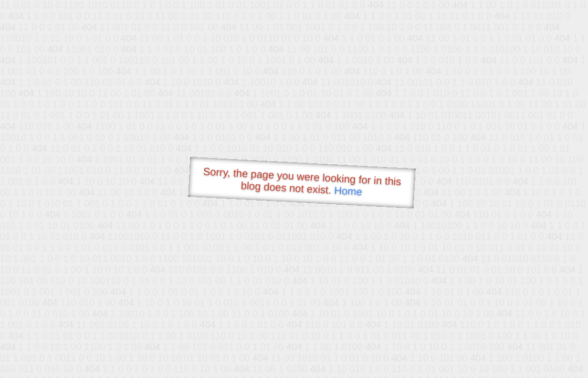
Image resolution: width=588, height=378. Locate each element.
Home (348, 191)
